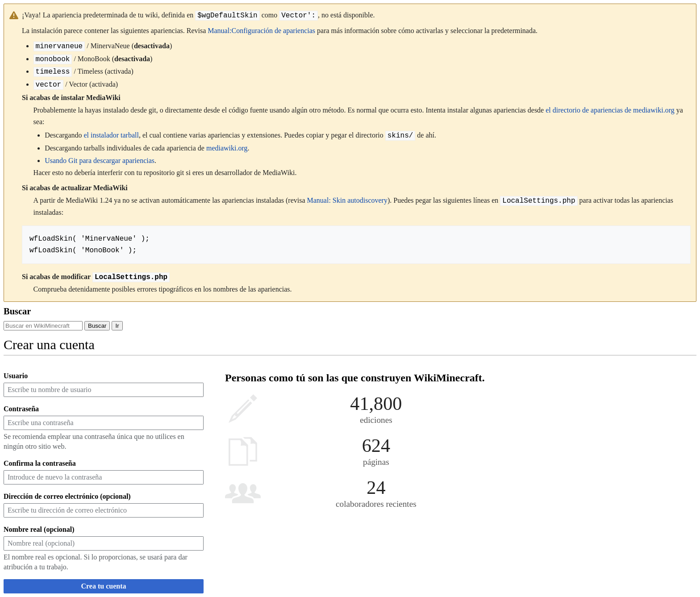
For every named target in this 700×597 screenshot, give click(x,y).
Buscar (17, 311)
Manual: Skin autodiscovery (347, 201)
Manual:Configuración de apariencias (261, 31)
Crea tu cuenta (103, 586)
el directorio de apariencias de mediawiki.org (610, 110)
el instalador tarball (111, 136)
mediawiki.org (227, 148)
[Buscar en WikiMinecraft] (43, 326)
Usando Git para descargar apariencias (100, 161)
